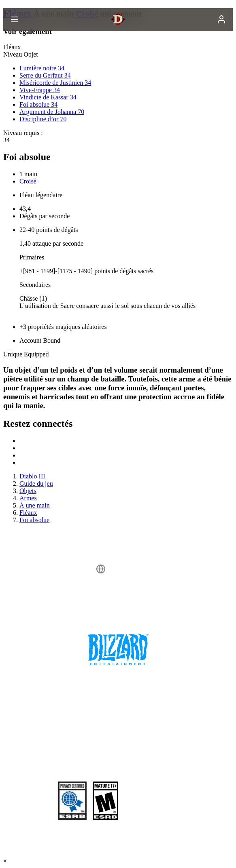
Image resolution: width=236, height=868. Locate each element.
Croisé (28, 181)
